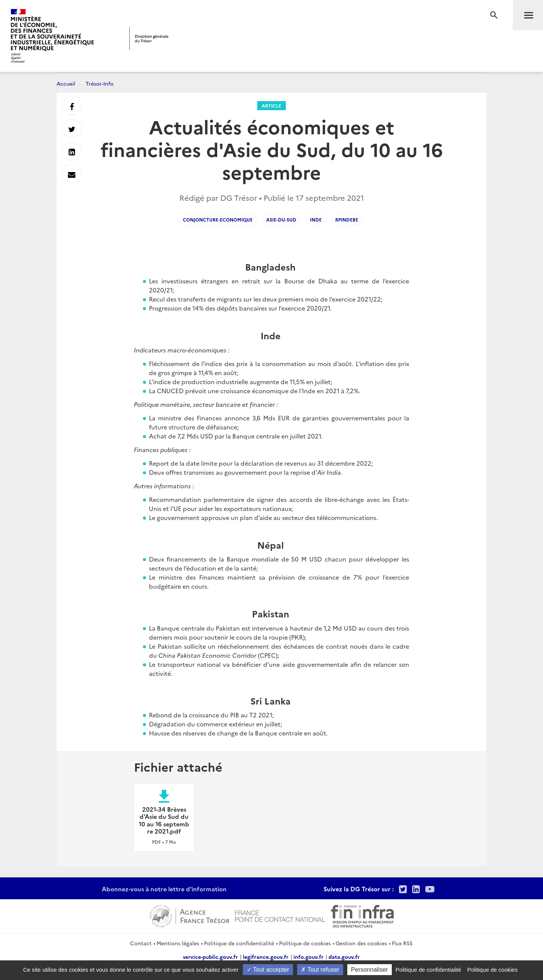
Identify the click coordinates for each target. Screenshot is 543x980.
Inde (316, 219)
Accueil (66, 83)
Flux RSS (402, 943)
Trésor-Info (100, 83)
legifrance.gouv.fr (266, 957)
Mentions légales (178, 943)
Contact (141, 943)
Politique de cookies (305, 943)
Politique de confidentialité (239, 943)
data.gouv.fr (344, 957)
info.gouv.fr (308, 957)
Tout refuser (320, 970)
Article (271, 105)
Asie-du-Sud (281, 219)
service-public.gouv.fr (210, 957)
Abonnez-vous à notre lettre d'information (164, 889)
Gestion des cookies (361, 943)
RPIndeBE (347, 219)
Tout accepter (268, 970)
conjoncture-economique (218, 219)
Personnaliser (370, 970)
